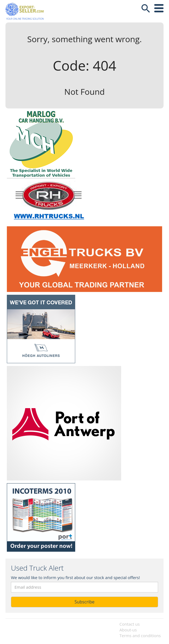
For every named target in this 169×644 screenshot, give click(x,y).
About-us (128, 630)
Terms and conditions (140, 636)
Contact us (130, 624)
